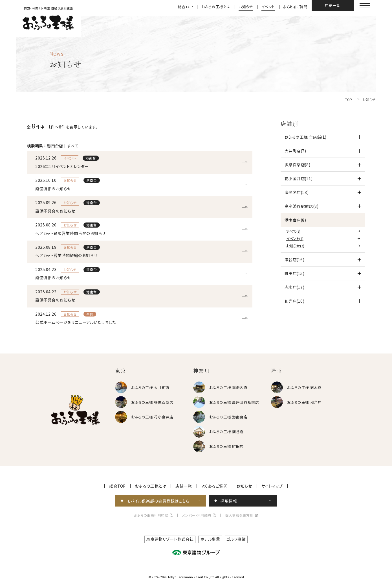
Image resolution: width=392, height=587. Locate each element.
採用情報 (229, 501)
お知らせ (246, 7)
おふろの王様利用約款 (151, 515)
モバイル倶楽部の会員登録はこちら (158, 501)
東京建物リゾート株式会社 (170, 539)
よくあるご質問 (295, 7)
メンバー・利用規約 (197, 515)
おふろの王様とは (216, 7)
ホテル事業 (210, 539)
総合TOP (186, 7)
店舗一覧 (333, 5)
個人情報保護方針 (239, 515)
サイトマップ (272, 486)
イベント (268, 7)
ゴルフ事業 (236, 539)
